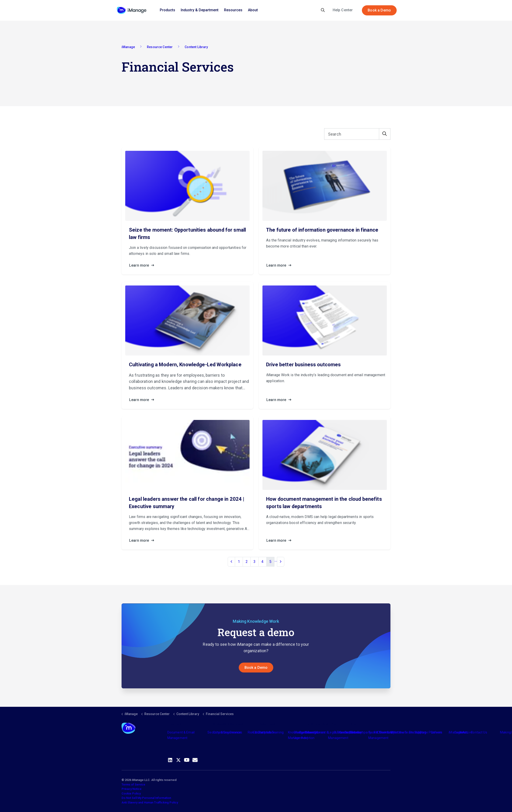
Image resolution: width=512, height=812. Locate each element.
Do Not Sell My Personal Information (146, 798)
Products (167, 10)
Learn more (143, 265)
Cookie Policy (131, 793)
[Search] (357, 134)
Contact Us (479, 732)
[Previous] (231, 562)
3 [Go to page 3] (255, 562)
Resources (233, 10)
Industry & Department (200, 10)
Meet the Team (402, 732)
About (253, 10)
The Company (361, 732)
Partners (265, 732)
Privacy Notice (132, 789)
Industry (311, 732)
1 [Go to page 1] (239, 562)
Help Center (343, 10)
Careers (437, 732)
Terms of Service (133, 784)
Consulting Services (228, 732)
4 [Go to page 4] (262, 562)
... (276, 560)
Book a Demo (379, 10)
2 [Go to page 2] (247, 562)
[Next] (281, 562)
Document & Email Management (181, 735)
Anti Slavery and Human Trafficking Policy (150, 802)
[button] (385, 134)
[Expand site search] (323, 10)
